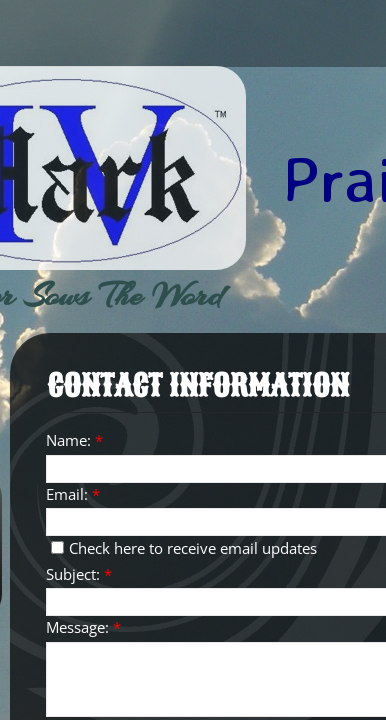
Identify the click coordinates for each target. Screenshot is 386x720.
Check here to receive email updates (184, 548)
